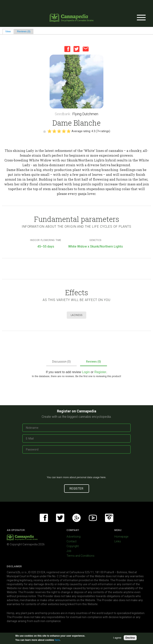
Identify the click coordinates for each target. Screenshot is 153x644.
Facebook (67, 49)
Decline (130, 638)
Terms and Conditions (80, 556)
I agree (117, 638)
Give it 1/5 (49, 131)
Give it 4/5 (64, 131)
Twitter (76, 49)
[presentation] (76, 466)
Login (86, 372)
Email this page (86, 49)
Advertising (74, 537)
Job (69, 551)
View (9, 31)
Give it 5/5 (69, 131)
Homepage (121, 537)
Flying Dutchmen (85, 114)
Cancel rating (44, 131)
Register (100, 372)
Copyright (73, 546)
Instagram (109, 518)
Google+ (76, 518)
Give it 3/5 (59, 131)
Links (118, 541)
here (103, 477)
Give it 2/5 (54, 131)
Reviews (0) (24, 31)
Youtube (93, 518)
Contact (72, 541)
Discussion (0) (61, 362)
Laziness (77, 315)
